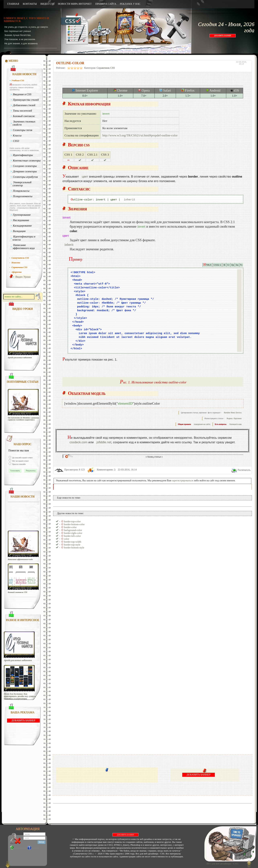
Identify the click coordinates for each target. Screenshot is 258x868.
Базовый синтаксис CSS (18, 592)
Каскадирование (22, 226)
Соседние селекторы (25, 166)
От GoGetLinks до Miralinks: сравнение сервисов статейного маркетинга (24, 419)
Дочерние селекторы (25, 171)
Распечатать (244, 470)
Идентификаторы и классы (24, 238)
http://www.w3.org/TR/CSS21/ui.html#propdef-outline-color (140, 135)
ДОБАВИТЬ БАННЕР (223, 36)
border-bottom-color (74, 524)
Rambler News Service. (233, 413)
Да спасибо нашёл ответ (22, 458)
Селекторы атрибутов (25, 177)
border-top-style (72, 545)
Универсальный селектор (22, 184)
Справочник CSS (106, 68)
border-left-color (72, 536)
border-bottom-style (74, 548)
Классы (17, 135)
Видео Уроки (23, 277)
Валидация (19, 231)
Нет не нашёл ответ (20, 461)
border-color (70, 527)
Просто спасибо (19, 464)
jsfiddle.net (104, 442)
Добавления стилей (24, 105)
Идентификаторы (23, 155)
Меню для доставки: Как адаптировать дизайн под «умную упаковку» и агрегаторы (20, 696)
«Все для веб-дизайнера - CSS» (222, 864)
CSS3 (16, 141)
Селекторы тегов (23, 130)
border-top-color (72, 522)
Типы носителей (22, 111)
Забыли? (36, 848)
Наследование (21, 220)
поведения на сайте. (202, 424)
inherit (130, 200)
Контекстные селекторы (27, 161)
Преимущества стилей (26, 100)
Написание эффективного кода (24, 247)
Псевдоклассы (21, 191)
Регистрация (20, 848)
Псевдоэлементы (23, 196)
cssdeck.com (79, 442)
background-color (73, 530)
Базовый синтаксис (24, 116)
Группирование (22, 215)
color (67, 539)
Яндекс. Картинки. (234, 418)
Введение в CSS (22, 94)
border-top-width (73, 542)
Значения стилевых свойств (24, 123)
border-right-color (73, 533)
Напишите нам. (236, 424)
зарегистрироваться (183, 481)
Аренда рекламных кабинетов (20, 358)
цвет (85, 177)
